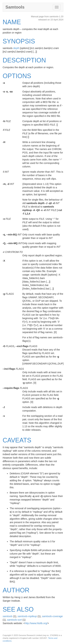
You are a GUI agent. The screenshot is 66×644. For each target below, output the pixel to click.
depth (16, 48)
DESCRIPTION (24, 60)
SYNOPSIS (19, 41)
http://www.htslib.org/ (36, 623)
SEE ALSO (18, 609)
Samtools (15, 7)
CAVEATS (17, 440)
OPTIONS (17, 76)
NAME (12, 22)
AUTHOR (16, 590)
